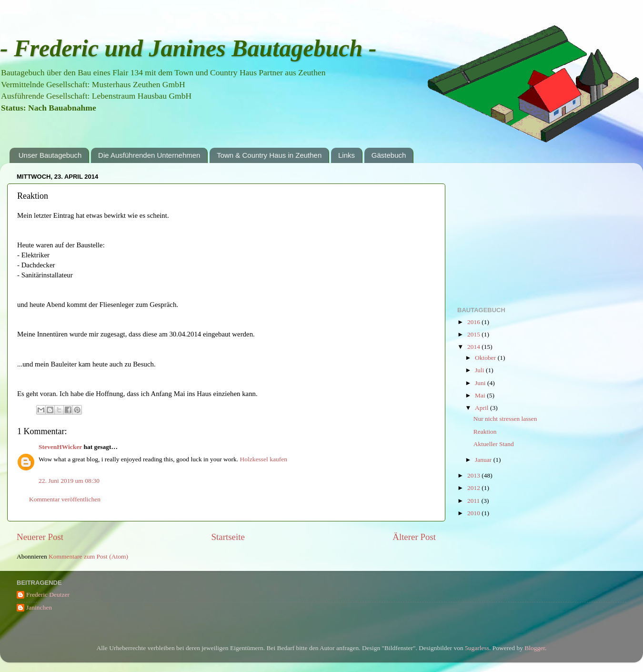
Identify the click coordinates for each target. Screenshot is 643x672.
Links (347, 155)
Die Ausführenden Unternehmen (149, 155)
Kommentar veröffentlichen (65, 499)
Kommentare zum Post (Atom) (88, 556)
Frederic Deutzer (48, 595)
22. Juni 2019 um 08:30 (69, 481)
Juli (480, 370)
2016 (474, 322)
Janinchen (39, 607)
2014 (474, 347)
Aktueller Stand (494, 444)
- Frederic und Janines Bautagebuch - (188, 48)
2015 (474, 334)
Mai (481, 395)
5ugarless (477, 648)
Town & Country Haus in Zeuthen (269, 155)
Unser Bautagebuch (50, 155)
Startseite (228, 537)
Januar (484, 460)
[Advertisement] (529, 230)
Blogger (535, 648)
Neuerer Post (40, 537)
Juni (481, 383)
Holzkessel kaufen (264, 459)
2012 (474, 488)
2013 (474, 475)
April (482, 408)
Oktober (486, 358)
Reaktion (485, 432)
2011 (474, 501)
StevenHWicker (60, 447)
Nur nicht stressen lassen (505, 419)
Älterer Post (414, 537)
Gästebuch (389, 155)
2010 (474, 513)
